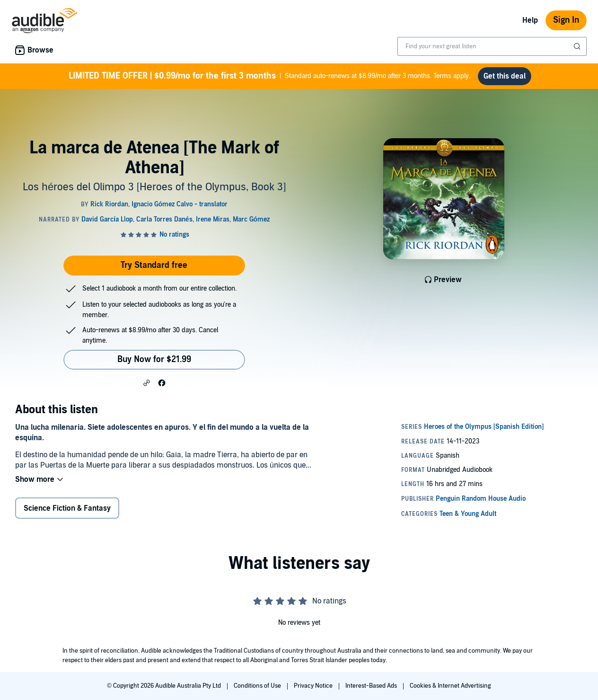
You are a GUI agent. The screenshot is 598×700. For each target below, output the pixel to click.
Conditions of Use (258, 686)
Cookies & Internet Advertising (450, 686)
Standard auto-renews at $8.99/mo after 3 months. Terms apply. (269, 76)
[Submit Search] (578, 46)
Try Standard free (154, 265)
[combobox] (492, 46)
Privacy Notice (314, 686)
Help (530, 20)
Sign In (566, 20)
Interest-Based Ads (372, 686)
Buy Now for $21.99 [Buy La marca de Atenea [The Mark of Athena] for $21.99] (154, 359)
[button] (147, 382)
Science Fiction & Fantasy (67, 508)
